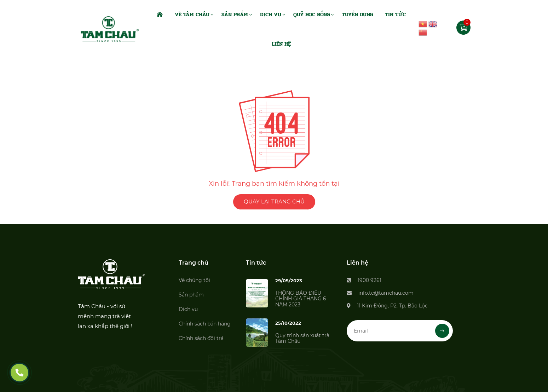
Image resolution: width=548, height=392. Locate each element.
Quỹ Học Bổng (312, 15)
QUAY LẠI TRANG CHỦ (274, 201)
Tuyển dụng (357, 15)
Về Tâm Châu (192, 15)
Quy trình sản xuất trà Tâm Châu (302, 338)
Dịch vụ (188, 309)
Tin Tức (395, 15)
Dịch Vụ (271, 15)
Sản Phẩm (235, 15)
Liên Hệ (281, 44)
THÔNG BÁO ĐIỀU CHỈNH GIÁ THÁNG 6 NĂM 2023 (301, 299)
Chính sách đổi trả (201, 338)
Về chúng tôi (194, 280)
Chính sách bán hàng (205, 324)
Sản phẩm (191, 295)
